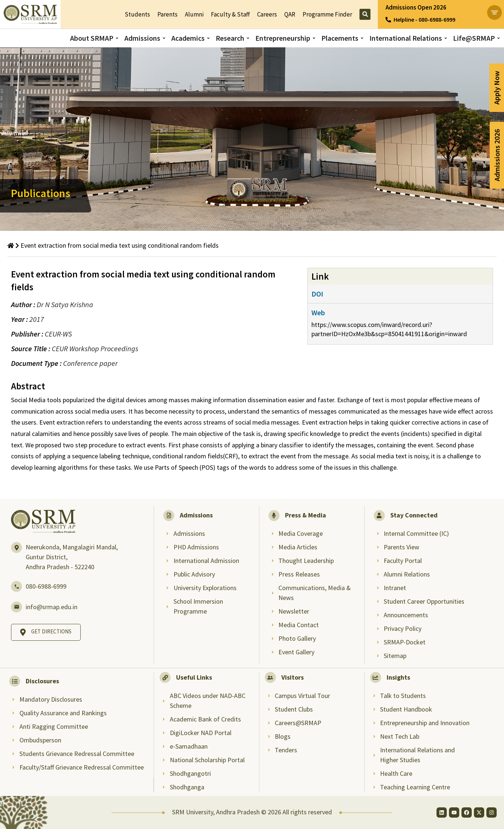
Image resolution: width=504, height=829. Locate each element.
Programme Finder (327, 14)
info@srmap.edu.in (52, 607)
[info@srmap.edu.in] (17, 607)
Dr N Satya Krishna (65, 304)
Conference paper (90, 363)
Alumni (194, 14)
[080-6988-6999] (17, 586)
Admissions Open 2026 (416, 7)
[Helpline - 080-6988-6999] (388, 20)
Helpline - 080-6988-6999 (424, 19)
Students (137, 14)
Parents (167, 14)
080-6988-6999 (46, 586)
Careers (267, 14)
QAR (290, 14)
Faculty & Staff (230, 14)
